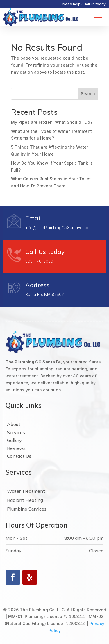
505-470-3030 (39, 261)
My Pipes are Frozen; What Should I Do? (52, 122)
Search (88, 94)
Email (34, 218)
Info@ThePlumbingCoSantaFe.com (58, 228)
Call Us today (45, 252)
